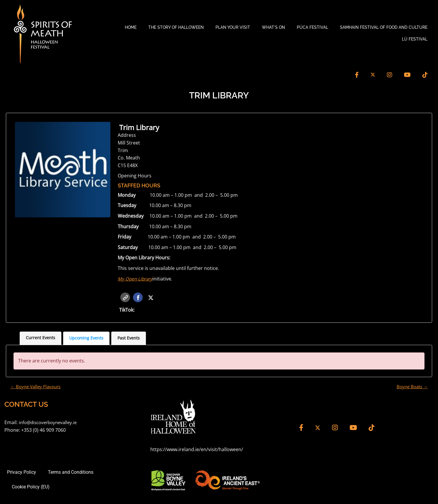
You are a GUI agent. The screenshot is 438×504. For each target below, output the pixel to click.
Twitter (151, 298)
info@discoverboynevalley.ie (50, 423)
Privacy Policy (20, 473)
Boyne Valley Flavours (37, 387)
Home (131, 27)
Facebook (138, 298)
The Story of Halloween (176, 27)
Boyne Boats (411, 387)
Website (125, 298)
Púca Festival (313, 27)
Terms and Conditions (69, 473)
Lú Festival (415, 39)
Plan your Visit (233, 27)
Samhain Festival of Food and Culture (384, 27)
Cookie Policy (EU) (31, 488)
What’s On (273, 27)
